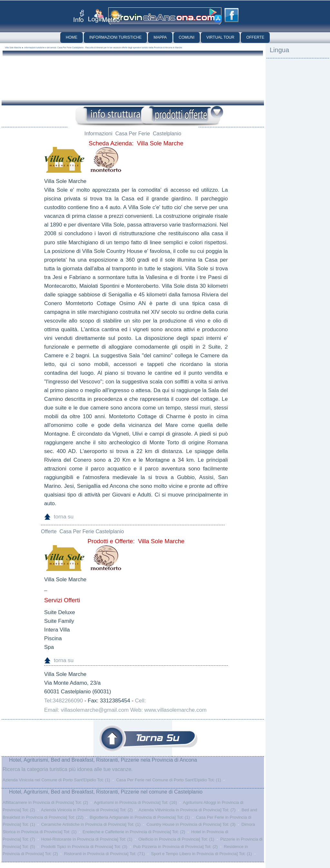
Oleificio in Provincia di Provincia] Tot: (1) (176, 839)
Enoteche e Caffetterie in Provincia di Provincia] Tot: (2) (134, 832)
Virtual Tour (220, 37)
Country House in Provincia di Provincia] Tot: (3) (191, 824)
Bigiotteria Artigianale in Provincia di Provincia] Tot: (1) (140, 817)
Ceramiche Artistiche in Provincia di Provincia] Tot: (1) (91, 824)
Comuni (187, 37)
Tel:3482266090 (63, 701)
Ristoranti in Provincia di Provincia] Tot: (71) (105, 854)
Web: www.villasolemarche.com (168, 710)
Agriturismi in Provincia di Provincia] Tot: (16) (135, 802)
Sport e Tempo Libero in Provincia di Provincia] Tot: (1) (201, 854)
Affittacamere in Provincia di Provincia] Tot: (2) (45, 802)
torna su (64, 517)
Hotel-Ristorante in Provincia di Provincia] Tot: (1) (87, 839)
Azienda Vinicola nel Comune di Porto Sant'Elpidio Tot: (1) (56, 780)
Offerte (255, 37)
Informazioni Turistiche (115, 37)
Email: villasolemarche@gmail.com (86, 710)
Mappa (160, 37)
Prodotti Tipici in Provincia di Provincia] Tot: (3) (84, 847)
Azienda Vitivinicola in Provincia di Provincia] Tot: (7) (187, 810)
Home (72, 37)
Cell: (141, 701)
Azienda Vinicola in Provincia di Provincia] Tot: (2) (87, 810)
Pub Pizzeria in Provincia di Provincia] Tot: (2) (176, 847)
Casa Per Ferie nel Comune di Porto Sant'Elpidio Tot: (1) (168, 780)
